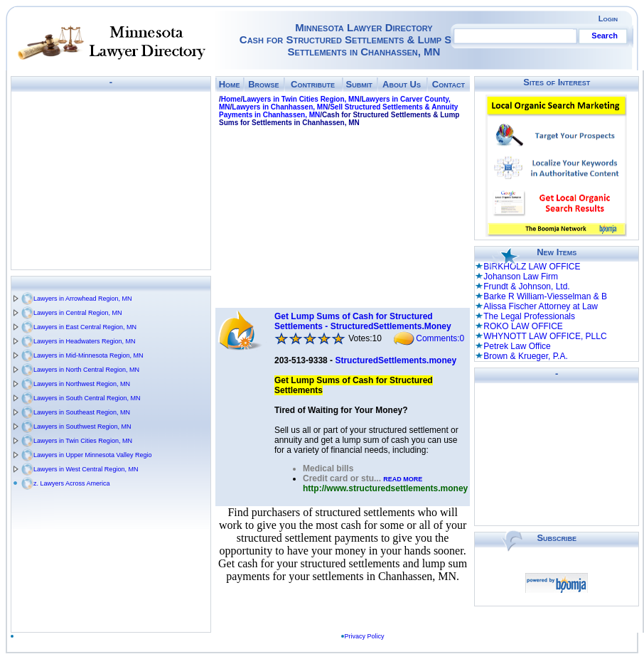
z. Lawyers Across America (72, 483)
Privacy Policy (367, 636)
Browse (263, 84)
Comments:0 (440, 338)
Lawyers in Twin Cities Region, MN (83, 441)
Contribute (313, 84)
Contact (449, 84)
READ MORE (403, 479)
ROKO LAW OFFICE (523, 326)
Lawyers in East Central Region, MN (85, 327)
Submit (359, 84)
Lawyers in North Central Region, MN (86, 370)
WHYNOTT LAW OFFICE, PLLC (545, 336)
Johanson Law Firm (521, 277)
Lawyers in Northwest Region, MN (82, 384)
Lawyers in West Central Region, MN (86, 469)
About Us (402, 84)
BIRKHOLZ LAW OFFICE (532, 267)
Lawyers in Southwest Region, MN (82, 427)
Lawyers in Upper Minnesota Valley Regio (92, 455)
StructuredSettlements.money (396, 360)
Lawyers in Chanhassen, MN (280, 107)
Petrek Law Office (517, 346)
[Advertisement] (111, 181)
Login (608, 18)
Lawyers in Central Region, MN (78, 313)
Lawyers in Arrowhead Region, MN (83, 299)
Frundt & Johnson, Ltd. (526, 286)
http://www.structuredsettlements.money (385, 488)
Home (230, 84)
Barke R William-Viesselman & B (545, 296)
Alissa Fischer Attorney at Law (541, 306)
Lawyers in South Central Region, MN (87, 398)
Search (605, 36)
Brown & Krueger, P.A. (526, 356)
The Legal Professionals (529, 316)
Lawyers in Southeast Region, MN (82, 412)
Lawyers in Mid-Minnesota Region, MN (88, 355)
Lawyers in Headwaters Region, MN (85, 341)
